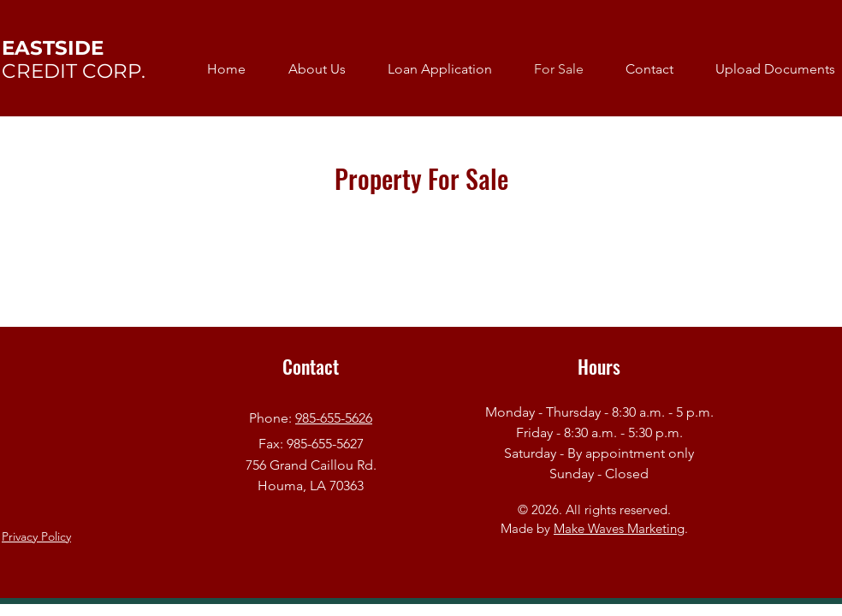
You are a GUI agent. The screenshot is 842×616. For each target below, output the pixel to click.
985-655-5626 (334, 418)
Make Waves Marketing (619, 528)
